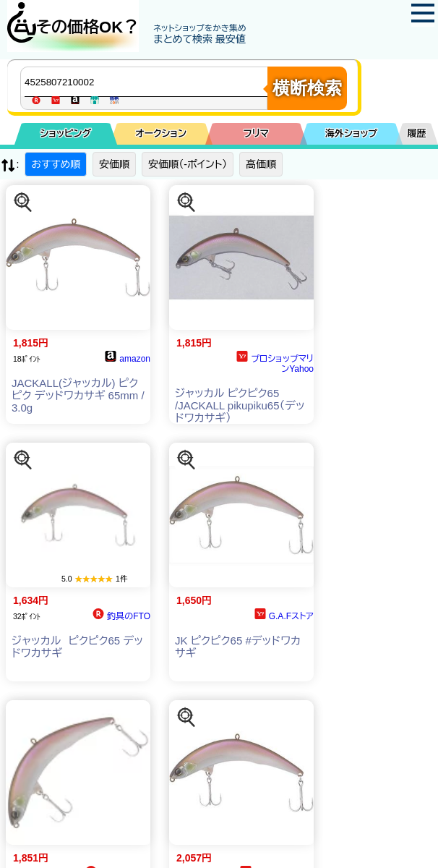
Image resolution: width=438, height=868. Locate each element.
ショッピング (65, 133)
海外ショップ (351, 133)
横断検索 (307, 88)
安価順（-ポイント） (188, 164)
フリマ (256, 133)
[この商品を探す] (23, 203)
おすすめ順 (56, 164)
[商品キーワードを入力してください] (147, 82)
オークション (161, 133)
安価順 (114, 164)
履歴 (417, 133)
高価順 (261, 164)
